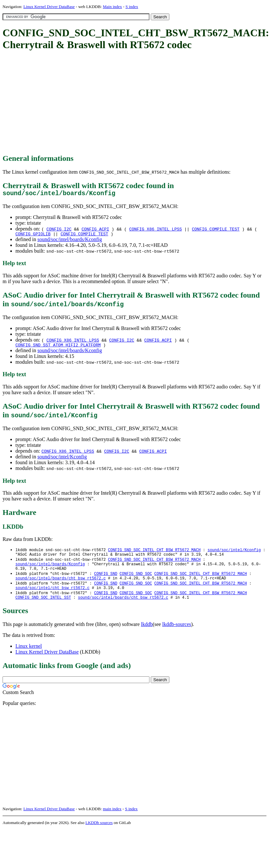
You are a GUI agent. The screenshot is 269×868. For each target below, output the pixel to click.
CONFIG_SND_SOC (136, 581)
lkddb (147, 635)
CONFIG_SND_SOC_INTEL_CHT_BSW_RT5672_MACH (154, 554)
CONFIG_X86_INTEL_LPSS (156, 230)
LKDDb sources (99, 833)
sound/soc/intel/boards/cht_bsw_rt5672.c (61, 586)
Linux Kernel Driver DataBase (49, 7)
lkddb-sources (177, 635)
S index (132, 7)
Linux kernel (29, 657)
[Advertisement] (113, 103)
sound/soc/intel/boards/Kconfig (70, 242)
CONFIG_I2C (59, 230)
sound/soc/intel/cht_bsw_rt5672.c (52, 597)
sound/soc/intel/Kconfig (62, 460)
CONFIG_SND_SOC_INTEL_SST (43, 608)
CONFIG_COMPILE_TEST (216, 230)
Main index (112, 7)
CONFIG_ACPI (95, 230)
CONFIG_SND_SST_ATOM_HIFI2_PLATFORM (58, 348)
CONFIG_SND (106, 581)
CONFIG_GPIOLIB (33, 236)
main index (112, 820)
